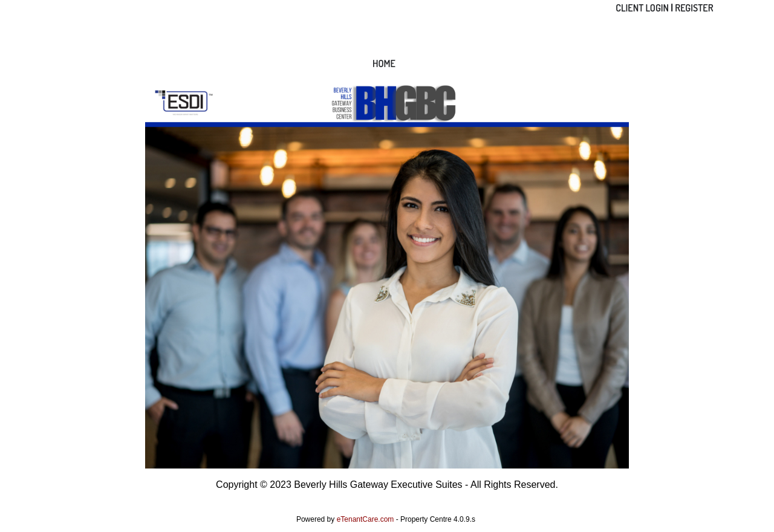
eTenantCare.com (366, 519)
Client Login (642, 8)
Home (384, 63)
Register (694, 8)
